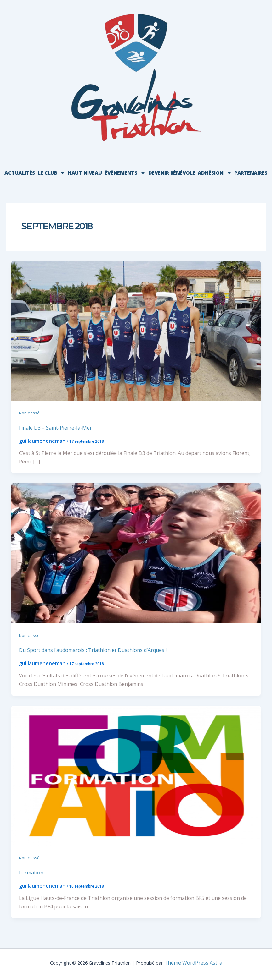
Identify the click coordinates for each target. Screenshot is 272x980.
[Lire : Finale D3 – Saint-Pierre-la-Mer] (136, 330)
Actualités (20, 173)
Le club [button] (52, 173)
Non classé (29, 413)
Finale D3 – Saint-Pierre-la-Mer (55, 428)
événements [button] (125, 173)
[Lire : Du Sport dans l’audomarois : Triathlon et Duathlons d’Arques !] (136, 553)
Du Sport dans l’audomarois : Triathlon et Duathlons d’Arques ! (93, 650)
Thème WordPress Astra (193, 963)
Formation (31, 873)
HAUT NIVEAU (85, 173)
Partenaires (251, 173)
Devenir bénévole (172, 173)
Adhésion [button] (215, 173)
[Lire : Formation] (136, 775)
